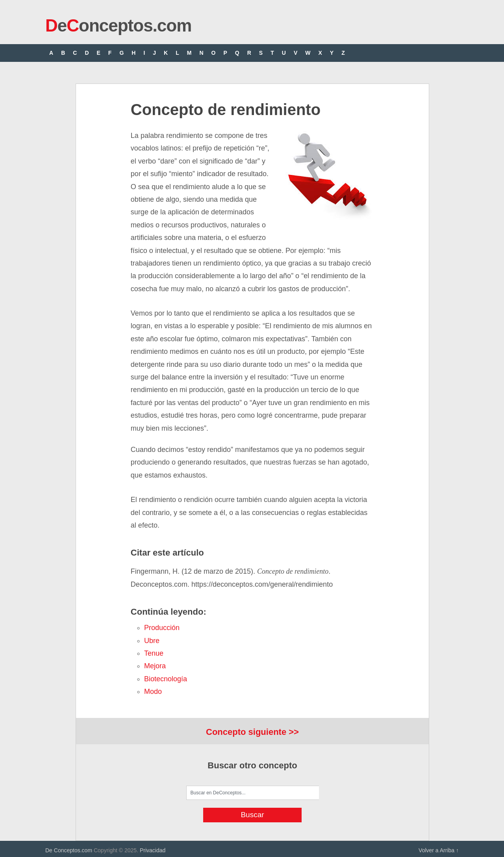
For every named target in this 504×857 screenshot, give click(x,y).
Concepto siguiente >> (252, 732)
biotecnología (166, 679)
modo (153, 692)
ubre (152, 641)
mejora (155, 666)
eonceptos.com (118, 25)
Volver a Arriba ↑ (439, 850)
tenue (154, 653)
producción (162, 628)
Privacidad (153, 850)
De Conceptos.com (69, 850)
